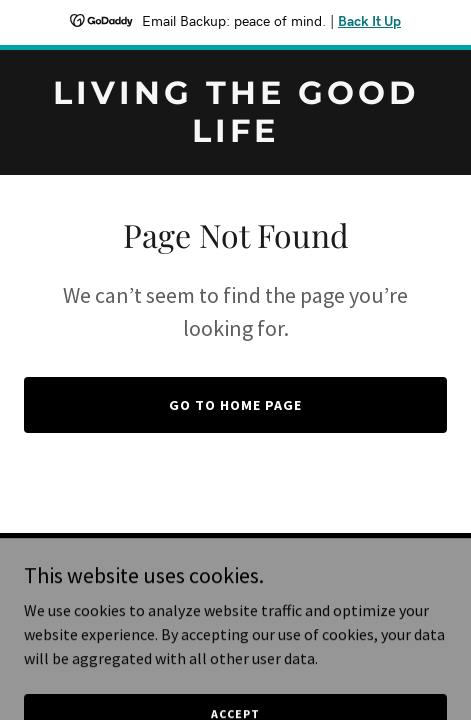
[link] (235, 136)
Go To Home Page (235, 405)
